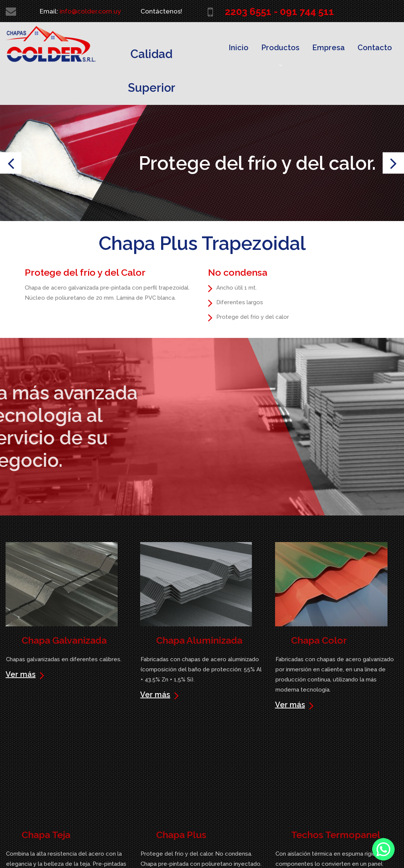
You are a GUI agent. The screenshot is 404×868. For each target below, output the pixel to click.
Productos (280, 55)
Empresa (328, 48)
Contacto (375, 48)
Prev (11, 163)
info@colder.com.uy (90, 11)
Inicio (239, 48)
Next (393, 163)
